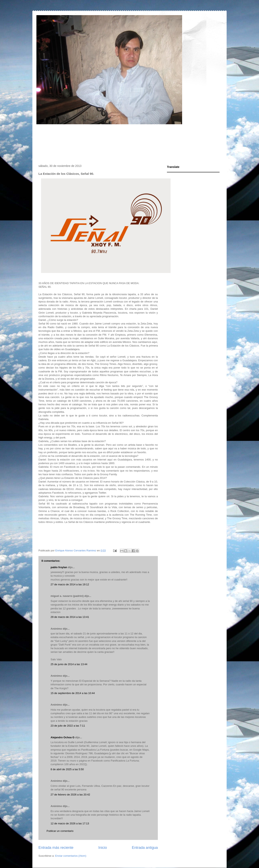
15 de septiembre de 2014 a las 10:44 (73, 693)
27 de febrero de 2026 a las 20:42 (70, 795)
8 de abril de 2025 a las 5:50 (67, 769)
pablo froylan (59, 567)
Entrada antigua (145, 848)
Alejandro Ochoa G (63, 737)
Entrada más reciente (56, 848)
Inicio (103, 848)
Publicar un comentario (60, 831)
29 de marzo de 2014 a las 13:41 (70, 617)
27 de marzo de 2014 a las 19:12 (70, 584)
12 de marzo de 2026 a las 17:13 (70, 823)
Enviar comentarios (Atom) (71, 856)
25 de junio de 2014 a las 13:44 (69, 664)
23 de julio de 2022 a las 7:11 (68, 726)
